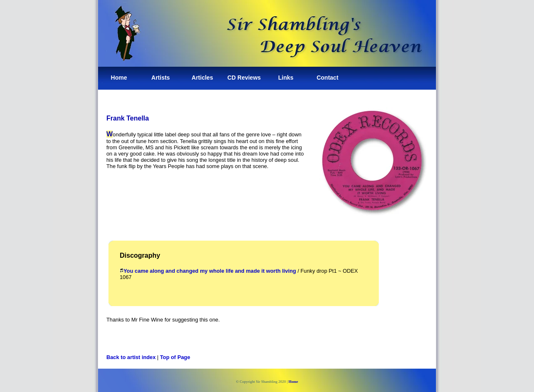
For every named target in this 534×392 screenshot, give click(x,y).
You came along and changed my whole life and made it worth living (210, 271)
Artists (161, 78)
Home (119, 78)
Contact (327, 78)
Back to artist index (131, 357)
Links (286, 78)
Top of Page (175, 357)
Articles (202, 78)
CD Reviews (244, 78)
